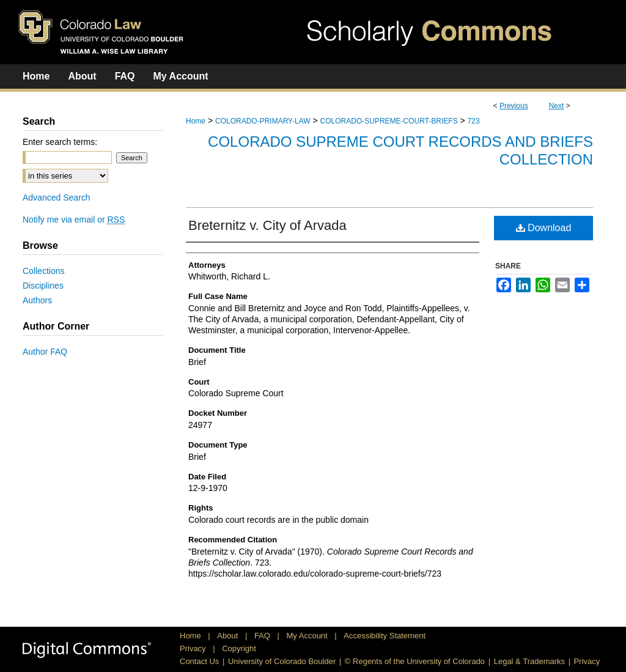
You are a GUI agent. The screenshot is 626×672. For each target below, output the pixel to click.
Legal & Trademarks (529, 661)
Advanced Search (57, 198)
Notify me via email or (74, 220)
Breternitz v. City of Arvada (267, 225)
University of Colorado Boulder (282, 661)
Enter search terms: (60, 142)
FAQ (263, 636)
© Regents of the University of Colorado (415, 661)
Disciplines (43, 286)
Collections (43, 271)
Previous (514, 106)
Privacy (194, 648)
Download (544, 228)
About (229, 636)
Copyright (239, 648)
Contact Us (199, 661)
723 (474, 121)
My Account (308, 636)
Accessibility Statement (385, 636)
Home (196, 121)
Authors (37, 300)
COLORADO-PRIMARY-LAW (263, 121)
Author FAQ (45, 352)
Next (557, 106)
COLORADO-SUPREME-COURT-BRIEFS (389, 121)
